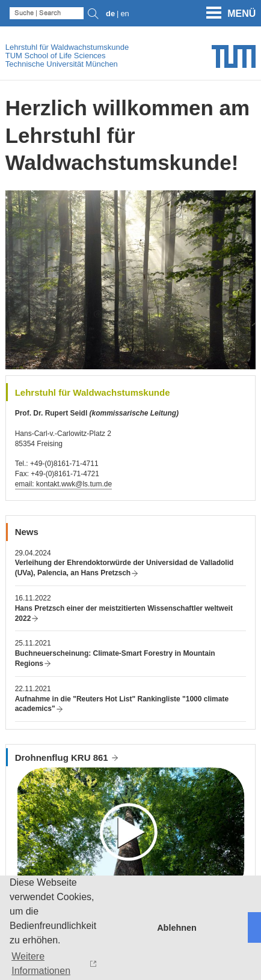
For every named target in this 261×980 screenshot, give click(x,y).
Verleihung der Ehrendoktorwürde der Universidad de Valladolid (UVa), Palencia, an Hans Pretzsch (124, 568)
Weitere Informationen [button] (41, 963)
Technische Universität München (62, 64)
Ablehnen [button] (177, 928)
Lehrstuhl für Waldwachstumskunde (67, 47)
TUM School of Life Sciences (56, 56)
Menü (241, 14)
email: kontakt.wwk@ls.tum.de (63, 484)
